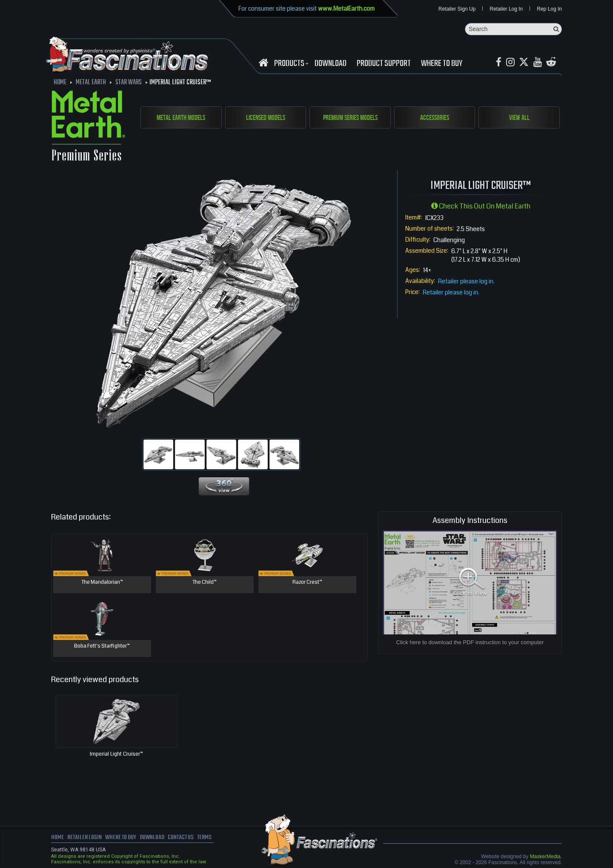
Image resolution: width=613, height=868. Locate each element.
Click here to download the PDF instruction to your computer (470, 643)
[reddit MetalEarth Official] (554, 63)
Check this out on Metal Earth (481, 207)
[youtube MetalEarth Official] (540, 63)
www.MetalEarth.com (346, 9)
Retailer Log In (506, 9)
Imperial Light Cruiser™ (116, 754)
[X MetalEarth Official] (526, 63)
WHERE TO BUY (442, 64)
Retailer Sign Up (457, 9)
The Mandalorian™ (102, 583)
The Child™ (205, 583)
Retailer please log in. (466, 282)
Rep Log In (549, 9)
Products (290, 64)
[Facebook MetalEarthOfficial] (499, 63)
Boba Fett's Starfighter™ (102, 647)
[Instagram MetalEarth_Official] (511, 63)
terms (211, 838)
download (331, 64)
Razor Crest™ (307, 583)
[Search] (513, 30)
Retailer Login (85, 838)
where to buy (123, 838)
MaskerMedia (545, 857)
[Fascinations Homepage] (263, 63)
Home (57, 838)
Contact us (186, 838)
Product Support (384, 64)
